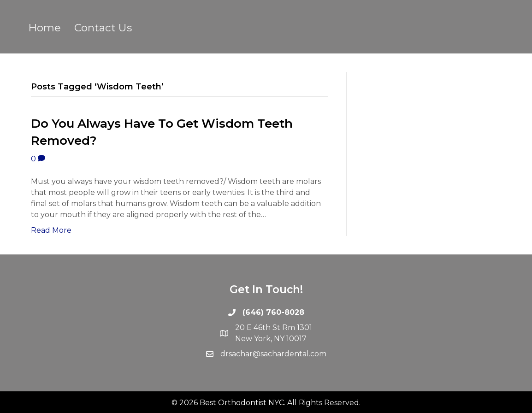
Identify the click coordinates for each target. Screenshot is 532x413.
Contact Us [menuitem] (103, 28)
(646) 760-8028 (273, 312)
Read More (51, 230)
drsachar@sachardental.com (273, 354)
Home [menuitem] (44, 28)
